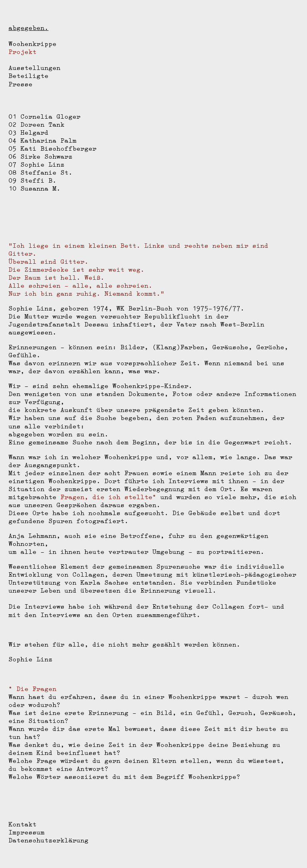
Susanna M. (40, 188)
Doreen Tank (42, 124)
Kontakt (22, 824)
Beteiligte (28, 76)
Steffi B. (38, 180)
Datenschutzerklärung (48, 840)
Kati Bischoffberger (58, 148)
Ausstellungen (34, 68)
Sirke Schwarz (46, 156)
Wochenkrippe (32, 44)
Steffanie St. (46, 172)
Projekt (22, 52)
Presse (20, 84)
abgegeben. (28, 28)
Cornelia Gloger (50, 116)
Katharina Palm (48, 140)
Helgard (34, 132)
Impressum (26, 832)
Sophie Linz (42, 164)
